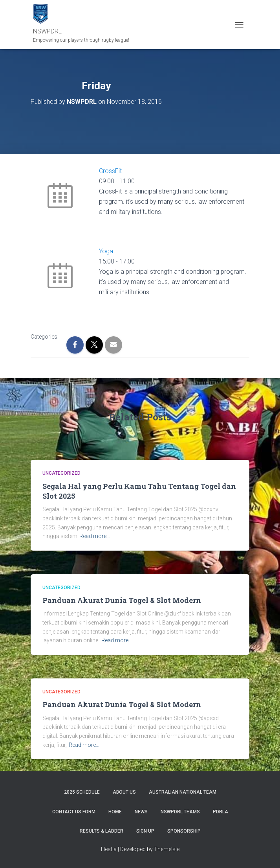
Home (115, 812)
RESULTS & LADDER (102, 831)
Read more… (95, 536)
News (141, 812)
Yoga (106, 251)
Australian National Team (183, 792)
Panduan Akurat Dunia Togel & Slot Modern (122, 600)
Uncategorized (61, 473)
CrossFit (110, 171)
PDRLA (221, 812)
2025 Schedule (82, 792)
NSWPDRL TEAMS (180, 812)
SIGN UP (145, 831)
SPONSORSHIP (184, 831)
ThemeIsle (167, 849)
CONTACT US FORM (74, 812)
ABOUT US (124, 792)
